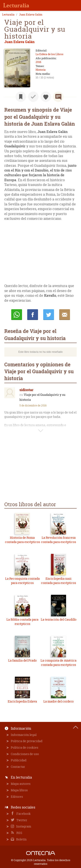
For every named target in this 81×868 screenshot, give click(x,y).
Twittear (49, 315)
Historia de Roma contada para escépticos (22, 540)
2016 (38, 62)
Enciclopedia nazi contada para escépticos (59, 581)
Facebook (23, 814)
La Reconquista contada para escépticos (22, 581)
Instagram (23, 826)
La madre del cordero (59, 701)
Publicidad (19, 760)
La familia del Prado (22, 660)
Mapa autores (21, 784)
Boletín (21, 839)
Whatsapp (17, 315)
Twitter (21, 820)
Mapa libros (19, 790)
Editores (17, 797)
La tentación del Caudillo (59, 619)
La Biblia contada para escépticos (22, 622)
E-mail (65, 315)
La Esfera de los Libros (49, 54)
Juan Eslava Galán (31, 15)
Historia (41, 70)
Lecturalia (8, 15)
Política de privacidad (27, 741)
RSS (19, 833)
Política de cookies (25, 747)
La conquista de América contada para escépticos (59, 663)
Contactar (18, 767)
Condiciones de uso (25, 754)
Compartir (33, 315)
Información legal (24, 735)
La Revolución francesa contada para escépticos (59, 540)
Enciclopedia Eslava (22, 701)
